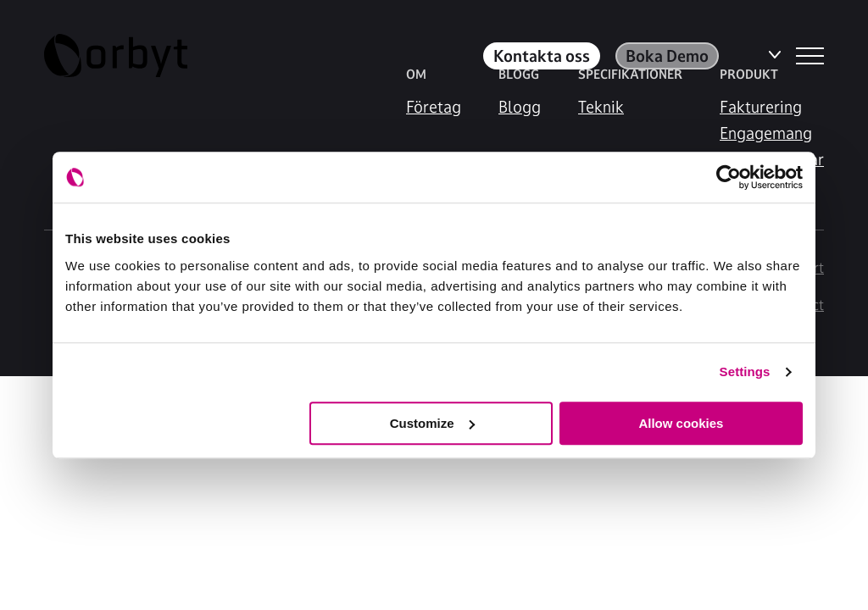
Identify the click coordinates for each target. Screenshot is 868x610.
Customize (432, 423)
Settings (745, 372)
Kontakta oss (542, 56)
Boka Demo (667, 56)
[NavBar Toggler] (810, 56)
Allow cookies (681, 423)
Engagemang (766, 133)
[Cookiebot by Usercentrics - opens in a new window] (729, 177)
